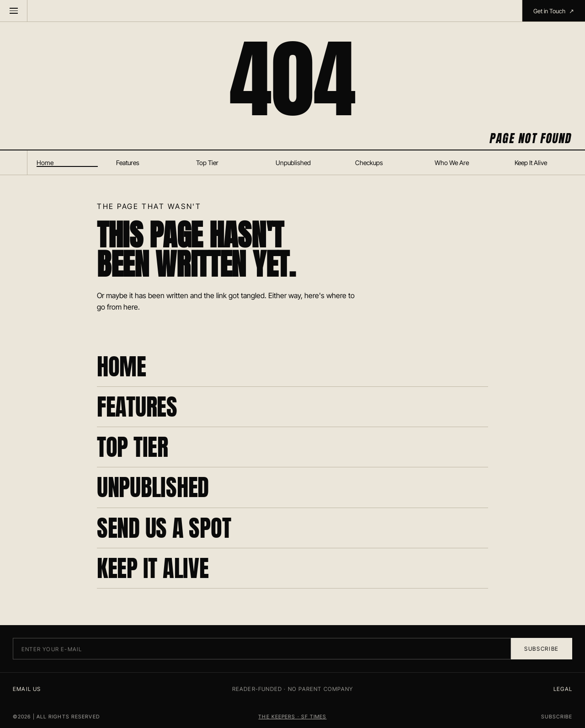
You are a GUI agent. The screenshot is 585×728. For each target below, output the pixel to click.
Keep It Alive (531, 163)
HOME (122, 367)
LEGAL (563, 689)
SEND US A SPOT (164, 528)
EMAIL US (27, 689)
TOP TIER (133, 447)
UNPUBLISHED (153, 487)
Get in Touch (554, 11)
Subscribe (542, 649)
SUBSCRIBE (557, 717)
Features (128, 163)
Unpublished (293, 163)
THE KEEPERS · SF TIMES (292, 717)
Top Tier (207, 163)
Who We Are (452, 163)
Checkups (369, 163)
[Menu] (14, 11)
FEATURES (137, 407)
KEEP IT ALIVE (153, 568)
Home (45, 163)
